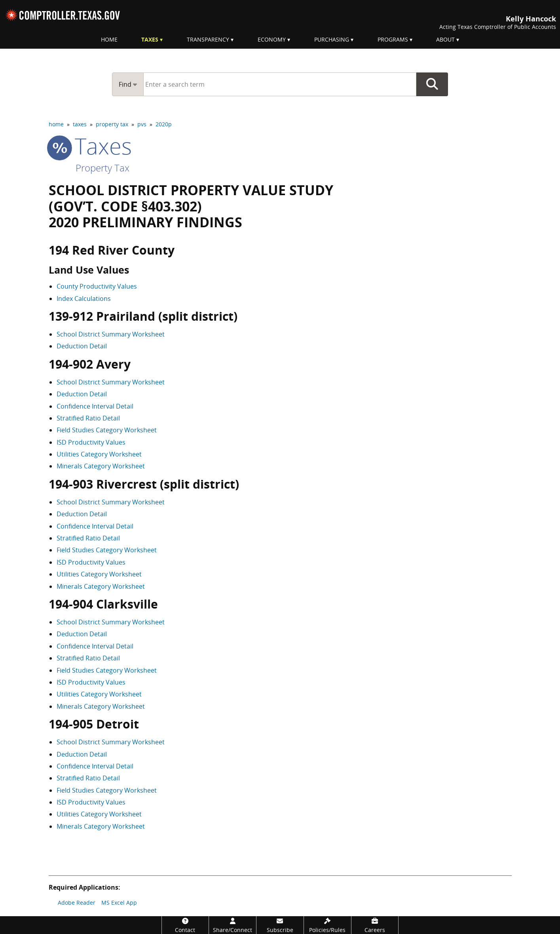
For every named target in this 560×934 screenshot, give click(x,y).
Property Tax (103, 168)
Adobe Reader (77, 903)
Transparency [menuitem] (208, 39)
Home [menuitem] (109, 39)
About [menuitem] (445, 39)
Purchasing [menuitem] (332, 39)
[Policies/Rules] (327, 925)
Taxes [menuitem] (150, 39)
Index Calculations (84, 299)
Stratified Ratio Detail (88, 418)
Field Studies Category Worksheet (107, 430)
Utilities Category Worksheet (99, 454)
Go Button (432, 84)
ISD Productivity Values (91, 442)
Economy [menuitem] (272, 39)
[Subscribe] (280, 925)
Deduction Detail (82, 346)
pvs (142, 124)
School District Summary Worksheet (111, 334)
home (56, 124)
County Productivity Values (97, 286)
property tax (112, 124)
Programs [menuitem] (393, 39)
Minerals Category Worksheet (101, 466)
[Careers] (375, 925)
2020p (164, 124)
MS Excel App (119, 903)
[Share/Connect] (233, 925)
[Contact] (185, 925)
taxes (80, 124)
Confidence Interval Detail (95, 406)
